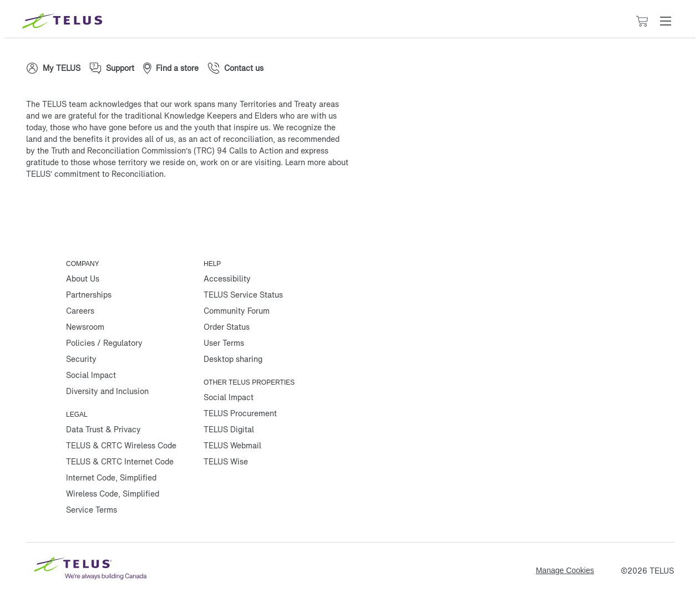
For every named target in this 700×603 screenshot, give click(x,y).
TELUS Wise (226, 461)
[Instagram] (109, 209)
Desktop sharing (233, 359)
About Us (83, 278)
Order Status (227, 327)
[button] (666, 21)
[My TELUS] (53, 68)
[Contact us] (235, 68)
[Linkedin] (143, 209)
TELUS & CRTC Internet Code (120, 461)
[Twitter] (76, 209)
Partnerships (89, 295)
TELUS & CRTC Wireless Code (121, 445)
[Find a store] (171, 68)
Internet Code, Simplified (111, 477)
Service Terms (92, 510)
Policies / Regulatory (104, 343)
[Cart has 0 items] (642, 21)
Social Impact (91, 375)
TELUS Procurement (240, 413)
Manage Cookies (565, 570)
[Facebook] (43, 209)
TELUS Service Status (243, 295)
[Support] (112, 68)
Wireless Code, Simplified (113, 494)
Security (81, 359)
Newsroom (85, 327)
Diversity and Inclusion (107, 391)
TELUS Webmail (232, 445)
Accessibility (227, 278)
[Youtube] (176, 209)
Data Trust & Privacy (103, 429)
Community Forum (237, 311)
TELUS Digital (229, 429)
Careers (80, 311)
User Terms (224, 343)
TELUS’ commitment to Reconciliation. (96, 174)
